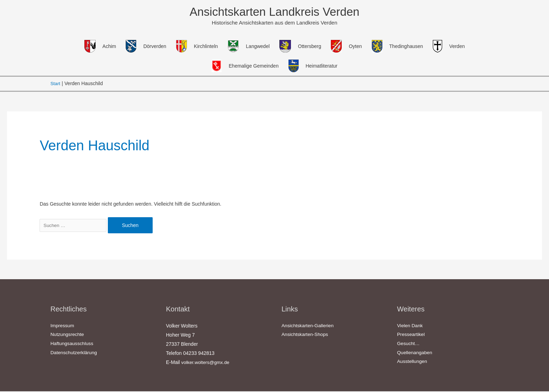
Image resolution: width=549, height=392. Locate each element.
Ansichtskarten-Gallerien (308, 326)
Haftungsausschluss (72, 345)
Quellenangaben (415, 354)
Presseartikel (411, 336)
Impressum (62, 326)
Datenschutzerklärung (74, 354)
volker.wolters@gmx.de (207, 363)
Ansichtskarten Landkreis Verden (274, 12)
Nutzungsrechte (68, 336)
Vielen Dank (410, 326)
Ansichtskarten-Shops (305, 336)
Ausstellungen (412, 363)
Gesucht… (409, 345)
